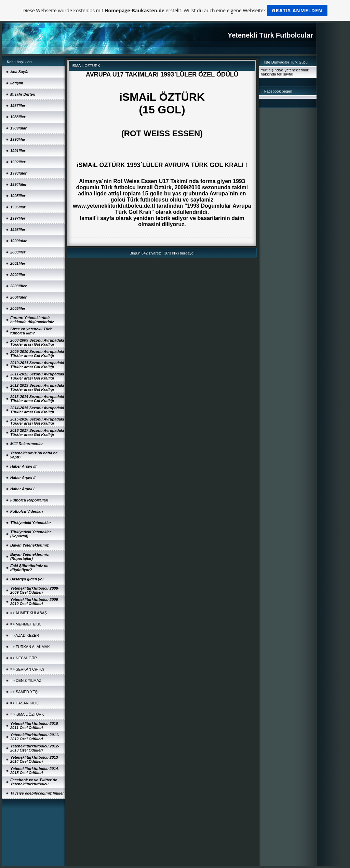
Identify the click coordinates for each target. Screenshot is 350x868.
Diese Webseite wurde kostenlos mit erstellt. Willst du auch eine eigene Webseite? (175, 10)
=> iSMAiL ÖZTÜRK (27, 714)
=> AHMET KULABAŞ (29, 613)
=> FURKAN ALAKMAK (30, 647)
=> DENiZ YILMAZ (26, 680)
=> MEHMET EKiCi (26, 624)
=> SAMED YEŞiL (25, 692)
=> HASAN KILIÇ (25, 703)
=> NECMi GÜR (24, 658)
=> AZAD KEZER (25, 635)
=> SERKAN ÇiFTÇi (27, 669)
